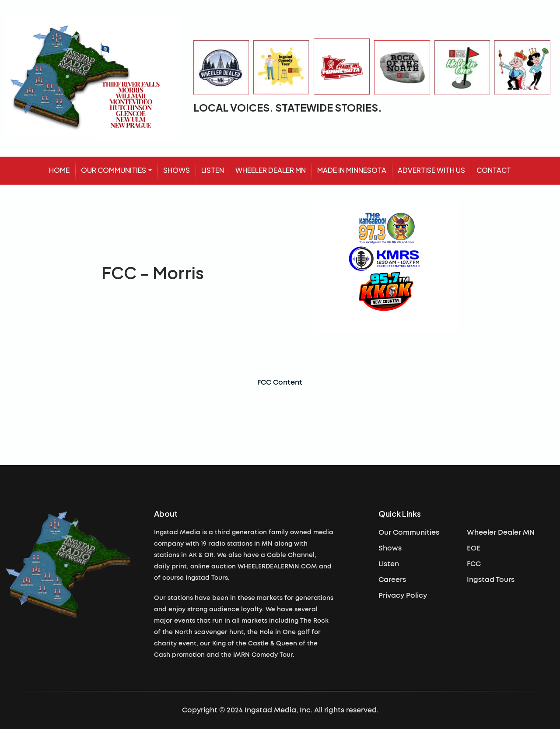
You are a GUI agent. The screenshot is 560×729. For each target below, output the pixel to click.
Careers (392, 580)
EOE (474, 548)
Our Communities (409, 533)
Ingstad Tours (491, 580)
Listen (389, 564)
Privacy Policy (403, 596)
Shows (390, 548)
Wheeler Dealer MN (501, 533)
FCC (474, 564)
